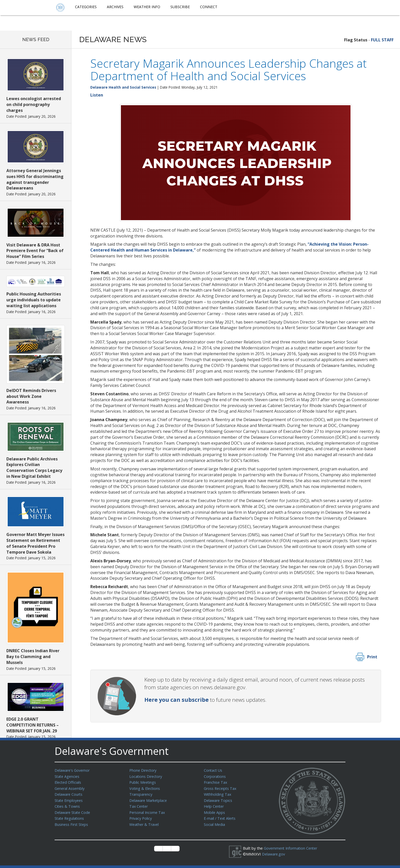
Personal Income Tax (148, 811)
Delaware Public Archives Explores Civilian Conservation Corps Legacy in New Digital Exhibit (34, 468)
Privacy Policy (141, 816)
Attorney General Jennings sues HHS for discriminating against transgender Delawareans (35, 179)
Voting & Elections (145, 788)
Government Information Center (292, 848)
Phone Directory (144, 770)
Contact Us (214, 770)
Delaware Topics (219, 799)
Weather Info (147, 7)
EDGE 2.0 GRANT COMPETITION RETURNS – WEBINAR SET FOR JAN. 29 (33, 725)
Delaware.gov (274, 854)
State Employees (70, 799)
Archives (115, 7)
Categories (86, 7)
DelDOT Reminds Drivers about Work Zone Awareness (31, 396)
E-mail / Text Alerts (221, 816)
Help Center (215, 805)
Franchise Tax (216, 782)
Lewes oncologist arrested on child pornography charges (34, 104)
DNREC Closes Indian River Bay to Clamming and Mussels (33, 657)
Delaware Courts (69, 793)
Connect (209, 7)
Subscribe (180, 7)
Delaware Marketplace (149, 799)
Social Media (215, 822)
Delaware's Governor (73, 770)
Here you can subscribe (177, 700)
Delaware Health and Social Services (123, 87)
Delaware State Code (73, 811)
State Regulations (70, 816)
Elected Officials (69, 782)
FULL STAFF (382, 40)
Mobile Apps (215, 811)
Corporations (215, 776)
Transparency (141, 793)
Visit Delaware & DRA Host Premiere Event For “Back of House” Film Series (35, 251)
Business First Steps (73, 822)
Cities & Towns (68, 805)
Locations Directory (147, 776)
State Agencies (68, 776)
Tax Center (139, 805)
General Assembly (71, 788)
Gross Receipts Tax (221, 788)
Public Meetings (143, 782)
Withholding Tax (218, 793)
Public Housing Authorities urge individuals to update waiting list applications (34, 300)
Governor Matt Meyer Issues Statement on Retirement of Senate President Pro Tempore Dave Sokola (35, 543)
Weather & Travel (145, 822)
